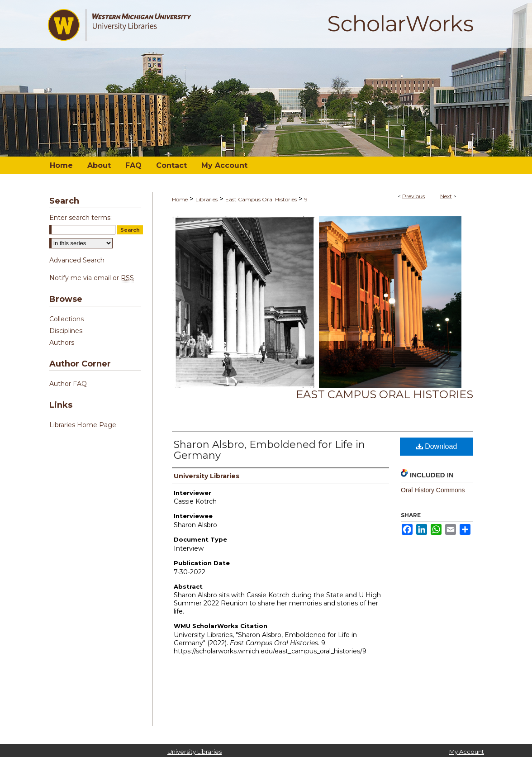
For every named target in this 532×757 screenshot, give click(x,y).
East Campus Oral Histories (261, 199)
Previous (413, 196)
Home (180, 199)
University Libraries (195, 752)
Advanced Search (77, 260)
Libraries (207, 199)
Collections (66, 319)
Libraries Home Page (83, 425)
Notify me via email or (92, 278)
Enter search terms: (81, 218)
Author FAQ (68, 384)
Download (437, 446)
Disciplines (66, 331)
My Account (467, 752)
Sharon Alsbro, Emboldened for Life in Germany (269, 450)
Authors (62, 343)
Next (446, 196)
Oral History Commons (433, 490)
